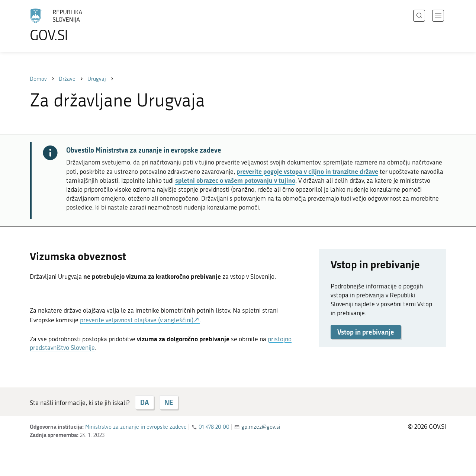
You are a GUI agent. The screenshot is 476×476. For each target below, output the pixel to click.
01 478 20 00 (214, 427)
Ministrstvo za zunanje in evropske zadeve (136, 427)
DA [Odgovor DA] (144, 402)
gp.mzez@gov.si (261, 427)
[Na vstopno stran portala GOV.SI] (77, 25)
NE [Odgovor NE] (169, 402)
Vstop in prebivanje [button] (366, 332)
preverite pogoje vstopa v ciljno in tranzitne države (307, 171)
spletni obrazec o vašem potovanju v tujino (235, 180)
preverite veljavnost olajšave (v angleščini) (137, 320)
